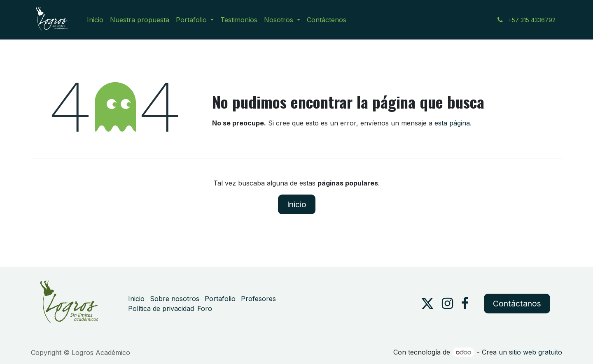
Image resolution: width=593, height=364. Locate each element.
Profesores (258, 299)
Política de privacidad (161, 308)
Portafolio (220, 299)
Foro (205, 308)
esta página (452, 123)
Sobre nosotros (175, 299)
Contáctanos (517, 304)
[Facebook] (465, 304)
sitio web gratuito (536, 352)
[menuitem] (95, 20)
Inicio (297, 204)
